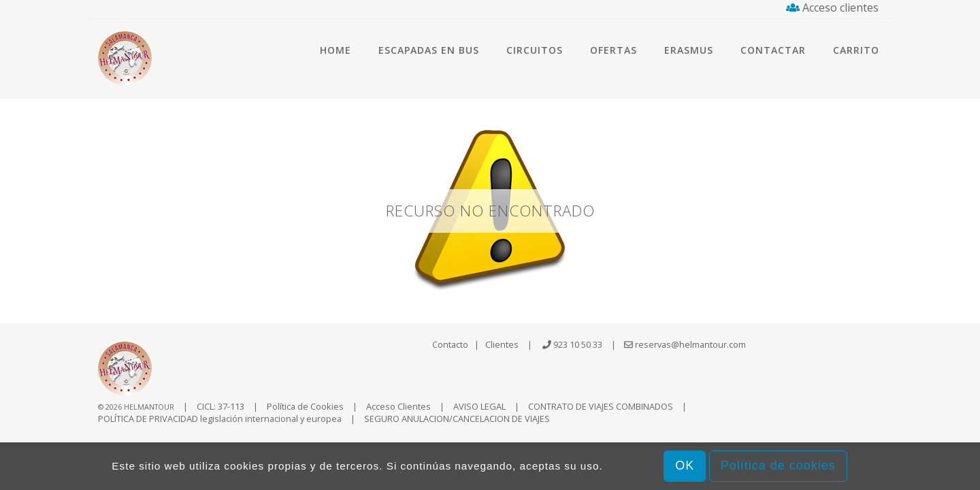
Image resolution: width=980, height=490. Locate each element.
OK (685, 465)
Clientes (502, 344)
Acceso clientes (832, 7)
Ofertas (614, 50)
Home (336, 50)
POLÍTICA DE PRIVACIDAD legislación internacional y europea (220, 419)
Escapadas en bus (429, 50)
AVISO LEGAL (479, 406)
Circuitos (535, 50)
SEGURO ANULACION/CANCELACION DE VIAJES (457, 419)
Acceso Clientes (398, 406)
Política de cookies (778, 465)
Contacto (450, 344)
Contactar (773, 50)
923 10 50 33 (578, 344)
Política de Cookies (305, 406)
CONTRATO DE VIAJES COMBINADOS (601, 406)
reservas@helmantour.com (685, 344)
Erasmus (689, 50)
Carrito (856, 50)
